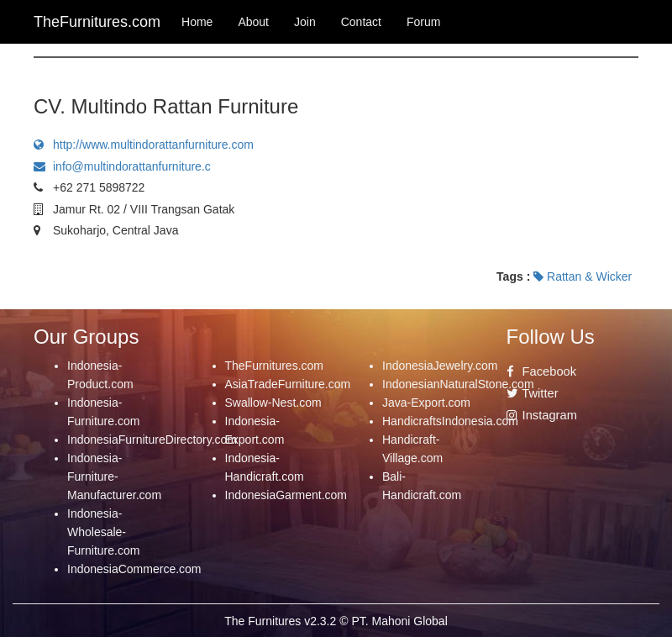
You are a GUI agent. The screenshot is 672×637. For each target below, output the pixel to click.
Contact (361, 22)
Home (197, 22)
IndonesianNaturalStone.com (458, 384)
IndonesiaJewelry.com (440, 366)
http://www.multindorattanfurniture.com (144, 145)
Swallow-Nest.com (273, 403)
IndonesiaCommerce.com (134, 569)
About (253, 22)
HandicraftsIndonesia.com (450, 421)
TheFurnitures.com (274, 366)
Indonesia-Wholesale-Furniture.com (103, 532)
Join (305, 22)
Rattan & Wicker (583, 276)
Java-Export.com (426, 403)
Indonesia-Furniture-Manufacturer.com (114, 476)
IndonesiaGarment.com (286, 495)
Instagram (542, 415)
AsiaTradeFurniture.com (288, 384)
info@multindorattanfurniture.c (122, 166)
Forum (423, 22)
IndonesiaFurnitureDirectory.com (152, 440)
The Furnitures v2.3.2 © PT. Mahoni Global (336, 621)
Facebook (542, 371)
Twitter (533, 393)
